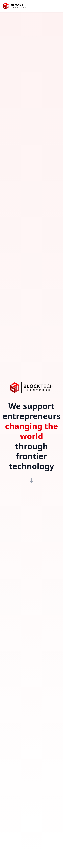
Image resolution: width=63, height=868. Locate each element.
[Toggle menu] (58, 6)
